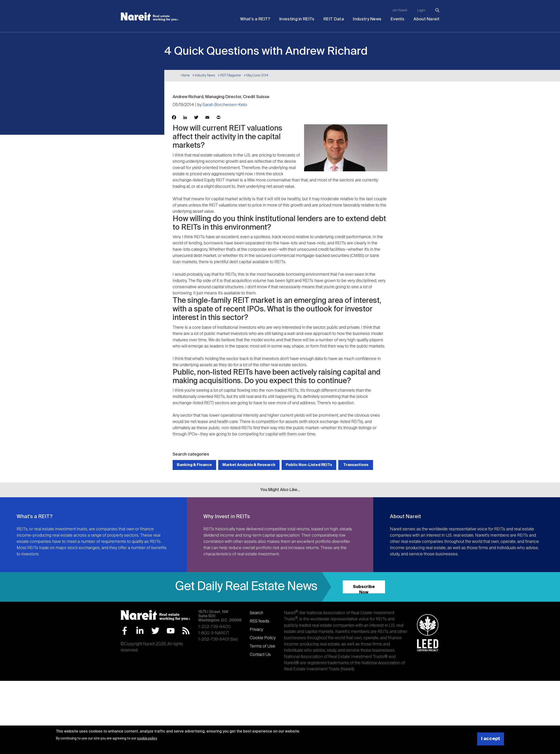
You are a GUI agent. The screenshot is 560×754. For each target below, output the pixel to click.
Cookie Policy (263, 638)
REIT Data (334, 19)
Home (185, 75)
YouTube (171, 631)
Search (256, 613)
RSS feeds (260, 621)
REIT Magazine (231, 75)
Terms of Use (262, 646)
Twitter (155, 631)
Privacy (256, 630)
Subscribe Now (364, 589)
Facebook (125, 631)
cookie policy (147, 738)
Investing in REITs (297, 19)
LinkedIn (140, 631)
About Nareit (426, 19)
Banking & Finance (194, 465)
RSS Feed (186, 631)
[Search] (437, 10)
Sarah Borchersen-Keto (225, 105)
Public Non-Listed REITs (309, 465)
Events (398, 19)
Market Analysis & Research (249, 465)
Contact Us (260, 655)
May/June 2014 (257, 75)
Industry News (367, 19)
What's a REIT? (255, 19)
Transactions (356, 465)
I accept (491, 739)
